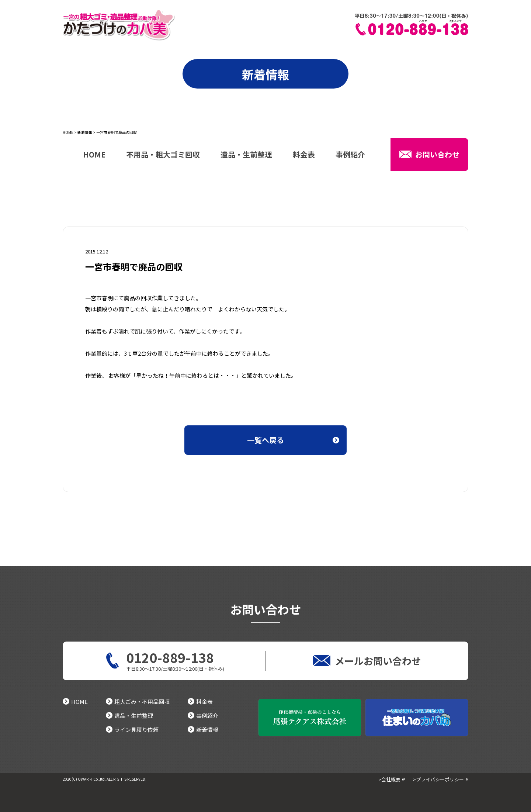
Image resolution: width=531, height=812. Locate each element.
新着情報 (85, 132)
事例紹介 (350, 155)
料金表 (304, 155)
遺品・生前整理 (246, 155)
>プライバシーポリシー (438, 779)
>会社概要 (389, 779)
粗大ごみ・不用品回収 (138, 702)
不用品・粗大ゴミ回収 (163, 155)
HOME (68, 132)
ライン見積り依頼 (132, 730)
